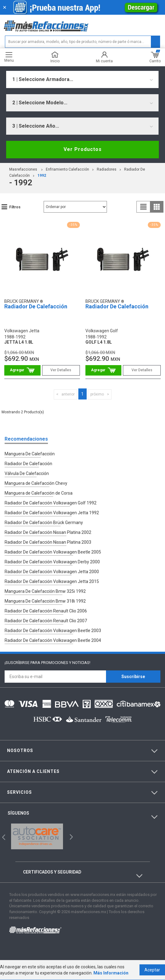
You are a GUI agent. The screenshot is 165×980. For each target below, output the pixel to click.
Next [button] (71, 837)
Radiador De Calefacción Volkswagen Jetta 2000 (52, 572)
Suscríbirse (133, 677)
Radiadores (107, 169)
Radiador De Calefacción (36, 306)
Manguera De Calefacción (30, 454)
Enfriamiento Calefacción (67, 169)
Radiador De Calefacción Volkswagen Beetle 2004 (53, 640)
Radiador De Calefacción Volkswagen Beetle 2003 (53, 631)
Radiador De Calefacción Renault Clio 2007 (46, 621)
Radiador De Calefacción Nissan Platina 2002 (48, 532)
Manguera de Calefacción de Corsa (39, 493)
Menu (9, 57)
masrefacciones (23, 169)
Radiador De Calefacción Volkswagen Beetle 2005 (53, 552)
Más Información (111, 973)
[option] (37, 837)
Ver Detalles (61, 370)
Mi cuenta (104, 57)
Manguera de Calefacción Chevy (36, 483)
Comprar (22, 370)
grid (157, 207)
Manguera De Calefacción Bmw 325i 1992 (45, 591)
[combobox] (82, 79)
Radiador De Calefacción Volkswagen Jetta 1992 (52, 513)
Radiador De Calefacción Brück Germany (44, 523)
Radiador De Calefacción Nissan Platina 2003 (48, 542)
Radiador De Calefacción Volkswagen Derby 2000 (52, 562)
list (143, 207)
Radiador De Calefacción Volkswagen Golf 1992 (51, 503)
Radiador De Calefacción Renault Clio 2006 (46, 611)
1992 (42, 176)
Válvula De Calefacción (27, 473)
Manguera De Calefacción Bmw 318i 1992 (45, 601)
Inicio (55, 57)
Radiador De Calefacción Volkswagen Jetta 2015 (52, 581)
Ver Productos (83, 149)
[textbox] (82, 42)
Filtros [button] (15, 207)
